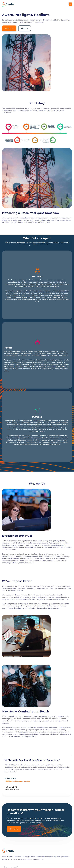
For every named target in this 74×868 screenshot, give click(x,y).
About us (25, 28)
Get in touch (9, 28)
